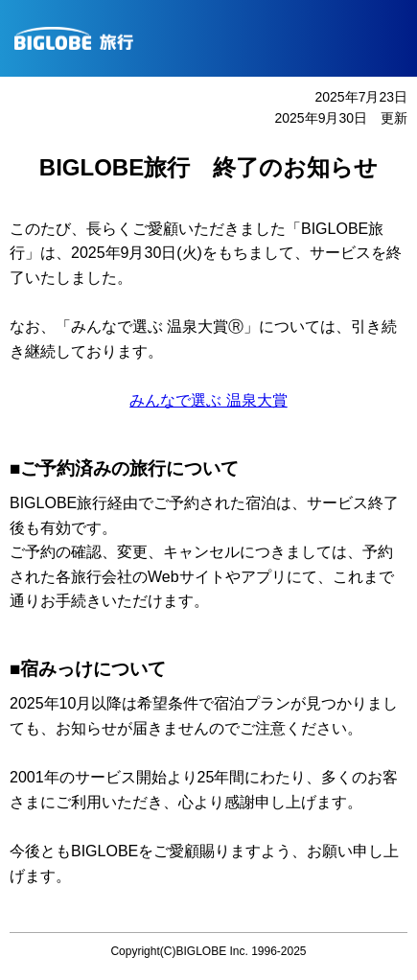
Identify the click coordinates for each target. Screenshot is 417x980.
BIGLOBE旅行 (216, 38)
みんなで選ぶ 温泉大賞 (208, 400)
